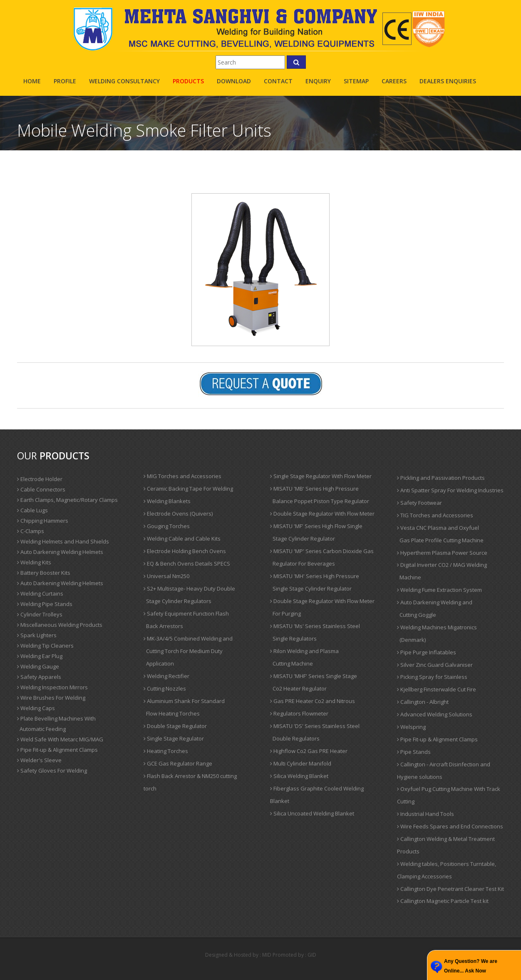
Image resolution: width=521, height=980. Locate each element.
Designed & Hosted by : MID (238, 955)
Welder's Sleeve (39, 760)
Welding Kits (34, 562)
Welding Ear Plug (40, 656)
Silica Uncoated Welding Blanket (312, 813)
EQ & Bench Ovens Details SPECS (187, 564)
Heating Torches (166, 751)
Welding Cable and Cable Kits (182, 539)
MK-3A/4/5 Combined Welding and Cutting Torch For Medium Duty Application (188, 651)
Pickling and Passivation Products (441, 478)
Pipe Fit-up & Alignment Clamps (57, 750)
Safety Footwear (419, 503)
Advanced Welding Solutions (435, 714)
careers (394, 81)
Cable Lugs (32, 510)
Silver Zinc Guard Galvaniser (435, 665)
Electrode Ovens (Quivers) (178, 514)
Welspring (411, 727)
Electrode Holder (40, 479)
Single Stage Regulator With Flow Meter (321, 476)
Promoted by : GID (294, 955)
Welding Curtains (40, 593)
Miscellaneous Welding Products (60, 625)
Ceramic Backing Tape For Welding (188, 489)
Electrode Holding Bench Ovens (185, 551)
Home (32, 81)
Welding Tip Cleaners (45, 646)
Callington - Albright (423, 702)
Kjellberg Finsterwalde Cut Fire (437, 689)
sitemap (356, 81)
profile (65, 81)
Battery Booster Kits (44, 573)
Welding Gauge (38, 666)
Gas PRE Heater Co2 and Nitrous (313, 701)
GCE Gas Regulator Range (178, 763)
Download (234, 81)
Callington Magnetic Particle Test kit (443, 901)
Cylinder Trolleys (40, 614)
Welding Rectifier (166, 676)
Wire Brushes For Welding (51, 698)
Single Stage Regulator (174, 738)
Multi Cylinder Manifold (301, 763)
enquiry (318, 81)
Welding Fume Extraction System (439, 590)
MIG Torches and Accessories (182, 476)
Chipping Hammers (43, 521)
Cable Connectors (41, 489)
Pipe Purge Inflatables (427, 652)
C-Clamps (31, 531)
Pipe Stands (414, 752)
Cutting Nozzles (165, 688)
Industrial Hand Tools (425, 814)
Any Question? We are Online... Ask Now (471, 966)
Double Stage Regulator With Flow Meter (322, 514)
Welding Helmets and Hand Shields (63, 541)
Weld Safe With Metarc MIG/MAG (60, 739)
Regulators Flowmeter (299, 713)
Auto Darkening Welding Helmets (60, 552)
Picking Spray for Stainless (432, 677)
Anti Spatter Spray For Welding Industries (450, 490)
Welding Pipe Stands (45, 604)
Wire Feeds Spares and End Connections (450, 826)
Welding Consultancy (124, 81)
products (188, 81)
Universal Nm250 (166, 576)
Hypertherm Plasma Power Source (442, 553)
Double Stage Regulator (175, 726)
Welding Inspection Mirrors (52, 687)
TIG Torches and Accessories (435, 515)
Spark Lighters (37, 635)
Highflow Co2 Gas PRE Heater (309, 751)
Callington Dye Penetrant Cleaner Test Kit (450, 889)
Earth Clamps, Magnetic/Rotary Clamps (67, 500)
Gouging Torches (167, 526)
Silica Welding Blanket (299, 776)
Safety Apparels (39, 677)
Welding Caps (36, 708)
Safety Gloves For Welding (52, 771)
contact (278, 81)
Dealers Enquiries (448, 81)
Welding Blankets (167, 501)
